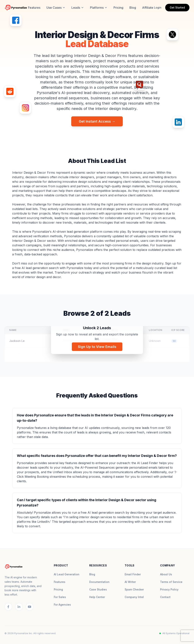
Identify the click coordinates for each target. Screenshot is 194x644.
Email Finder (133, 574)
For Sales (60, 597)
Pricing (118, 8)
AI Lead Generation (67, 574)
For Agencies (62, 605)
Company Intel (134, 597)
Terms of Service (171, 582)
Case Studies (98, 589)
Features (34, 8)
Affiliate (148, 8)
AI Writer (130, 582)
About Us (166, 574)
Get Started (177, 7)
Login (158, 7)
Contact (165, 597)
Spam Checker (134, 589)
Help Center (97, 597)
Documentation (99, 582)
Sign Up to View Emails (97, 347)
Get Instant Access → (97, 121)
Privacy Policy (169, 589)
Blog (133, 8)
